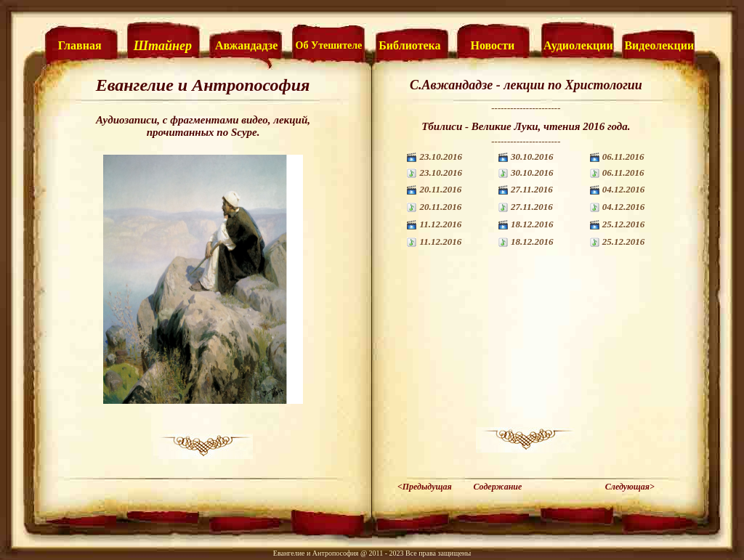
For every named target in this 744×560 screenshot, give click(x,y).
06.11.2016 (623, 157)
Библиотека (409, 45)
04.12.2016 (624, 189)
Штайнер (163, 46)
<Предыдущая (425, 487)
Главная (80, 45)
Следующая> (630, 487)
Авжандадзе (246, 45)
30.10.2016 (532, 157)
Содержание (497, 487)
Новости (493, 45)
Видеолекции (659, 45)
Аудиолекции (578, 45)
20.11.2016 (440, 189)
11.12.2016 (440, 224)
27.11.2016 (532, 189)
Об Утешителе (329, 45)
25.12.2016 (624, 224)
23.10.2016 (441, 157)
